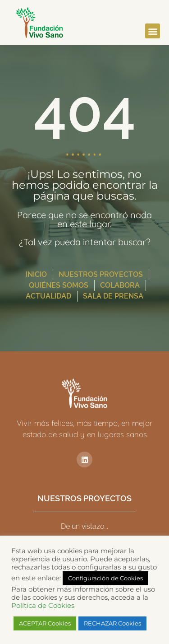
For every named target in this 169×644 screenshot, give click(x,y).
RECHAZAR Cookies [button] (112, 623)
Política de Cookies (43, 606)
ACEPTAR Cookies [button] (45, 623)
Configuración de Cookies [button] (105, 578)
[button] (153, 31)
